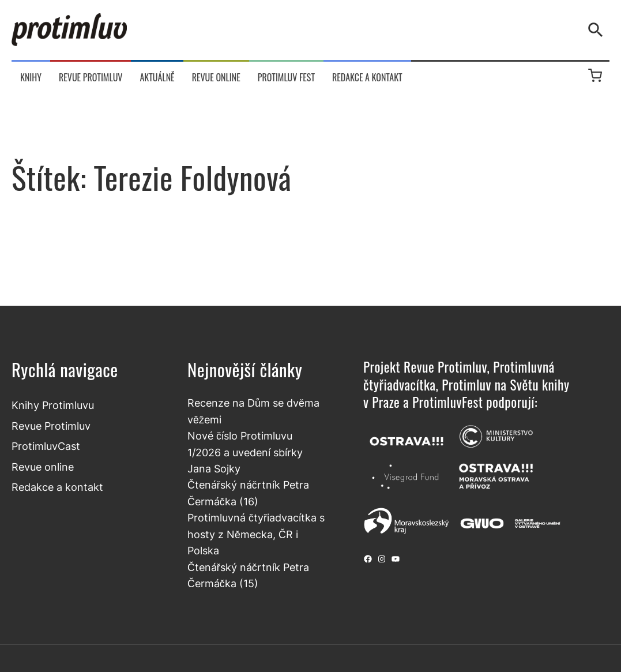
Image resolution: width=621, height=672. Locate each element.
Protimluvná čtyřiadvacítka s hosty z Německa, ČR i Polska (256, 534)
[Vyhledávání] (598, 30)
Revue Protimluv (51, 426)
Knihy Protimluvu (53, 405)
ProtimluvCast (46, 446)
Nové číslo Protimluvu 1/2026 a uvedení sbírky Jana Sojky (245, 452)
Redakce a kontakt (57, 487)
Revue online (43, 467)
